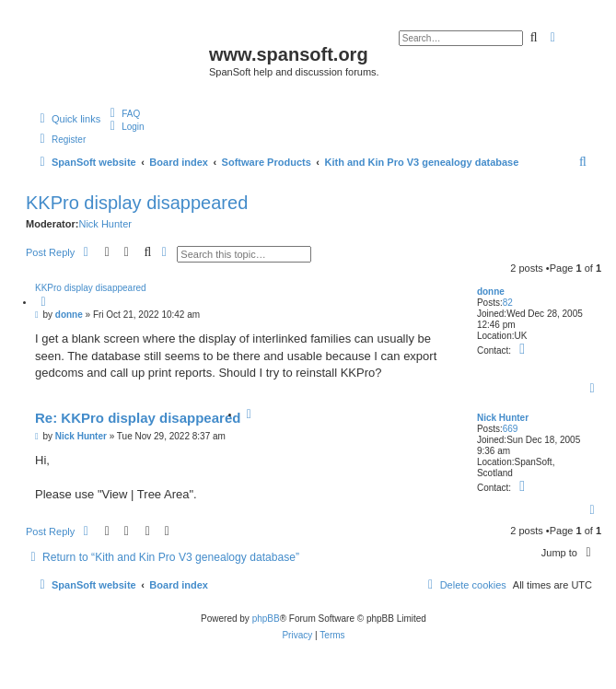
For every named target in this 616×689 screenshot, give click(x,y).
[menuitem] (122, 113)
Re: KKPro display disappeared (138, 418)
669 (511, 429)
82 (508, 303)
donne (491, 292)
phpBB (266, 619)
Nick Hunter (105, 224)
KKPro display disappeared (137, 203)
